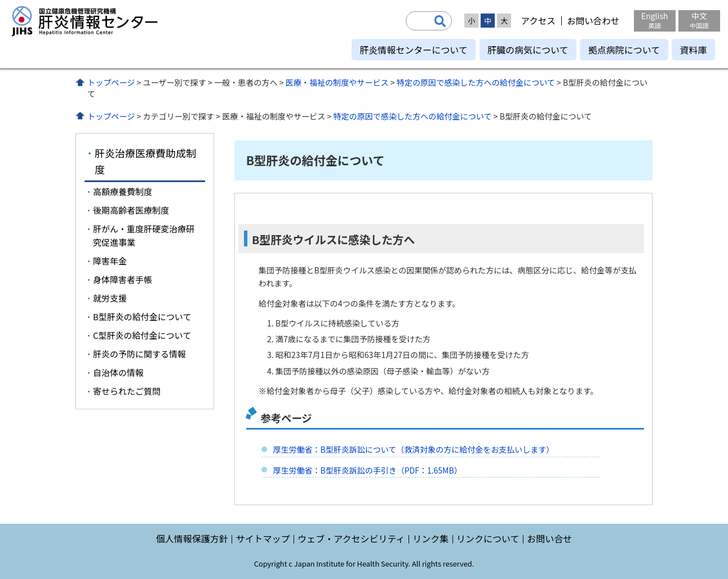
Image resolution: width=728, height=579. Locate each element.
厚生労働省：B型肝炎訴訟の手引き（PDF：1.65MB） (367, 470)
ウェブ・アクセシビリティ (351, 538)
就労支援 (110, 298)
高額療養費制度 (123, 191)
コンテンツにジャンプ (0, 0)
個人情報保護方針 (192, 538)
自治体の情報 (118, 372)
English (655, 20)
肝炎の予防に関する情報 (139, 354)
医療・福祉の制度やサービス (337, 82)
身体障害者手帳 (123, 279)
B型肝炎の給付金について (142, 317)
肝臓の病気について (528, 50)
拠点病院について (624, 50)
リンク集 (430, 538)
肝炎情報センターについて (414, 50)
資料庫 (693, 50)
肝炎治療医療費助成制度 (145, 161)
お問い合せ (549, 538)
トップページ (111, 82)
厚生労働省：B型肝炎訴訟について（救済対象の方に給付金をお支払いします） (413, 449)
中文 (699, 20)
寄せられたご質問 (127, 391)
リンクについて (488, 538)
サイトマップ (263, 538)
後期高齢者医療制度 (131, 210)
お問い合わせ (593, 21)
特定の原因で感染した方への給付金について (476, 82)
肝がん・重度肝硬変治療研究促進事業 (144, 235)
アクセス (538, 21)
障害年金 (110, 261)
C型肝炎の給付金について (142, 335)
